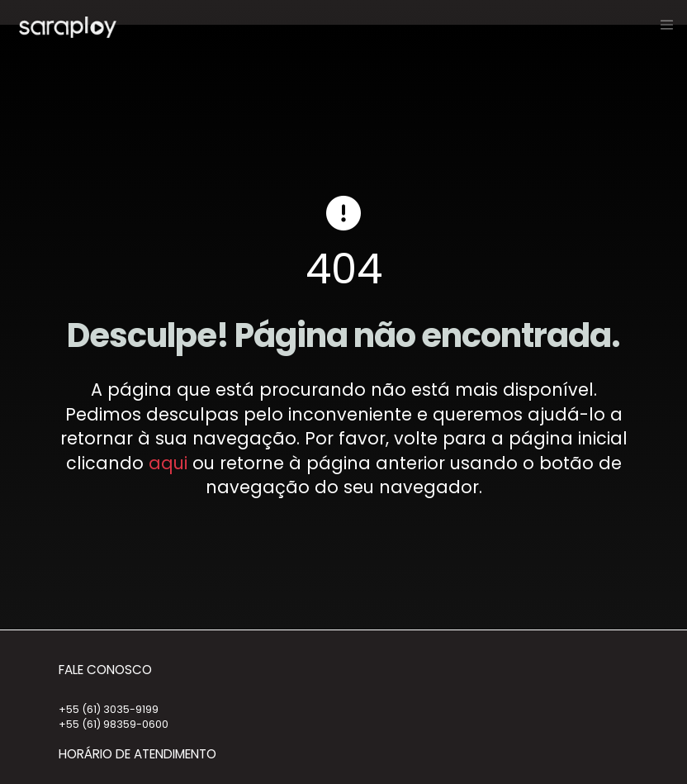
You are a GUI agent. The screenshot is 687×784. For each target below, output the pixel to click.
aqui (168, 463)
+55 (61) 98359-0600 (114, 724)
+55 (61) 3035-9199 (109, 709)
